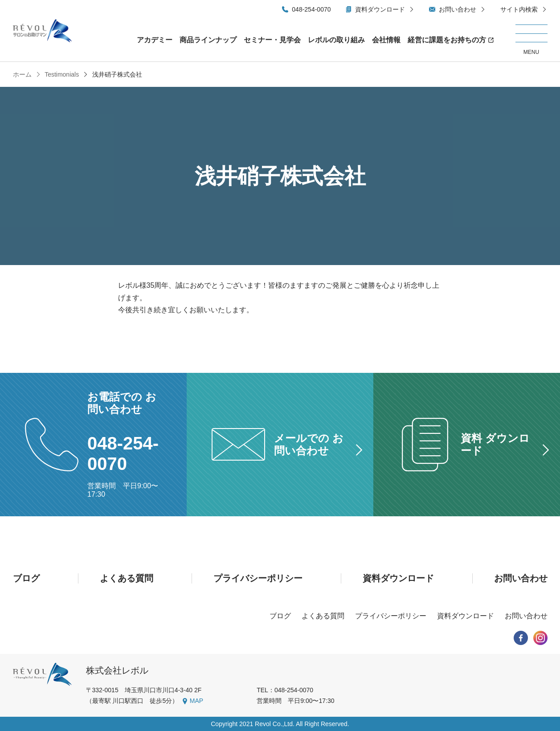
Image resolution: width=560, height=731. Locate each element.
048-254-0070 (311, 9)
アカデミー (155, 40)
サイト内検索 (519, 9)
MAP (196, 701)
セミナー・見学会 (272, 40)
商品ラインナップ (208, 40)
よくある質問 (127, 578)
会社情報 (386, 40)
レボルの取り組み (336, 40)
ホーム (22, 74)
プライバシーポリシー (258, 578)
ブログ (26, 578)
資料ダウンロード (380, 9)
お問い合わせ (458, 9)
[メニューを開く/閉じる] (531, 40)
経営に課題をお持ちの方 (447, 40)
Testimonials (61, 74)
